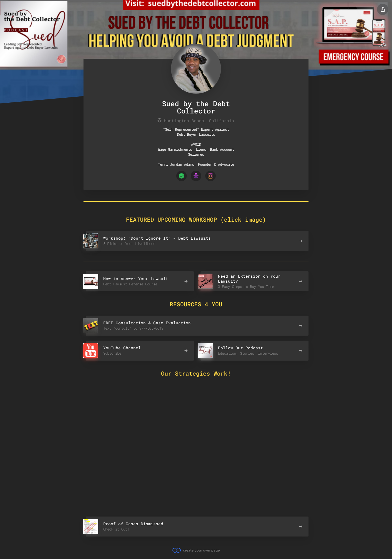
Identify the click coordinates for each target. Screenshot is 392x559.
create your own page (196, 550)
